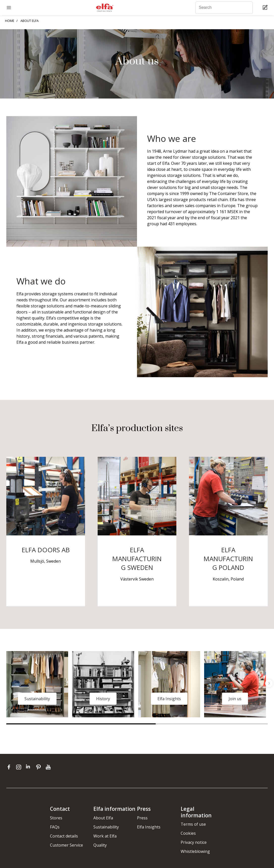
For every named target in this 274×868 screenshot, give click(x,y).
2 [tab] (212, 724)
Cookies (188, 833)
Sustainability (37, 699)
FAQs (55, 827)
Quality (100, 845)
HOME (10, 21)
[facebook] (10, 767)
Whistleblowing (195, 851)
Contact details (64, 836)
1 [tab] (81, 724)
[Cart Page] (266, 8)
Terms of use (193, 824)
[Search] (224, 8)
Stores (56, 818)
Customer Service (66, 845)
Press (142, 818)
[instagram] (20, 767)
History (103, 699)
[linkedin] (30, 767)
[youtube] (49, 767)
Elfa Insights (169, 699)
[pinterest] (39, 767)
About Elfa (103, 818)
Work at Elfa (105, 836)
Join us (235, 699)
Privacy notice (194, 842)
